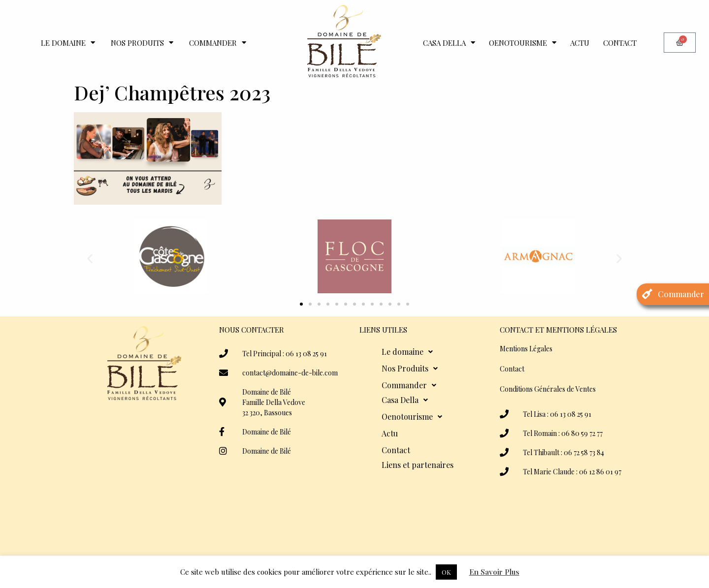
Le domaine (68, 43)
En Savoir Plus (494, 572)
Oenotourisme (523, 43)
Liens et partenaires (418, 465)
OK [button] (446, 572)
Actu (580, 43)
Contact (620, 43)
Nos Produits (142, 43)
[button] (90, 258)
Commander (218, 43)
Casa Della (449, 43)
